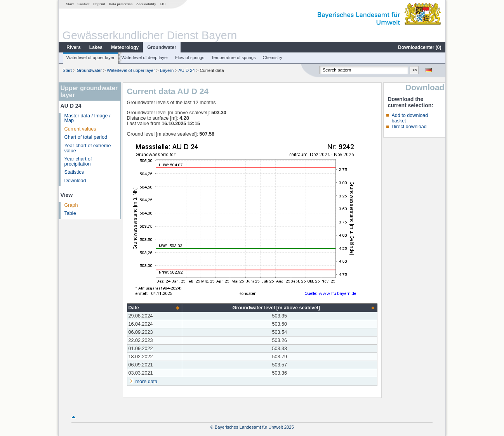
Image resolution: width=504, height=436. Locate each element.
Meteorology (125, 47)
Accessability (146, 4)
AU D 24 (186, 70)
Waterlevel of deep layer (145, 58)
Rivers (74, 47)
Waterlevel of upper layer (90, 58)
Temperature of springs (233, 58)
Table (70, 213)
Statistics (74, 172)
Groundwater (162, 47)
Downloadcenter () (420, 47)
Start (70, 4)
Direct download (409, 127)
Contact (83, 4)
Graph (71, 205)
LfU (163, 4)
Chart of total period (86, 137)
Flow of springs (190, 58)
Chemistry (273, 58)
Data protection (121, 4)
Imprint (99, 4)
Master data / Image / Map (88, 118)
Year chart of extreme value (88, 148)
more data (147, 382)
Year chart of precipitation (78, 161)
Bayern (167, 70)
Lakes (96, 47)
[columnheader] (154, 308)
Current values (80, 129)
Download (75, 181)
